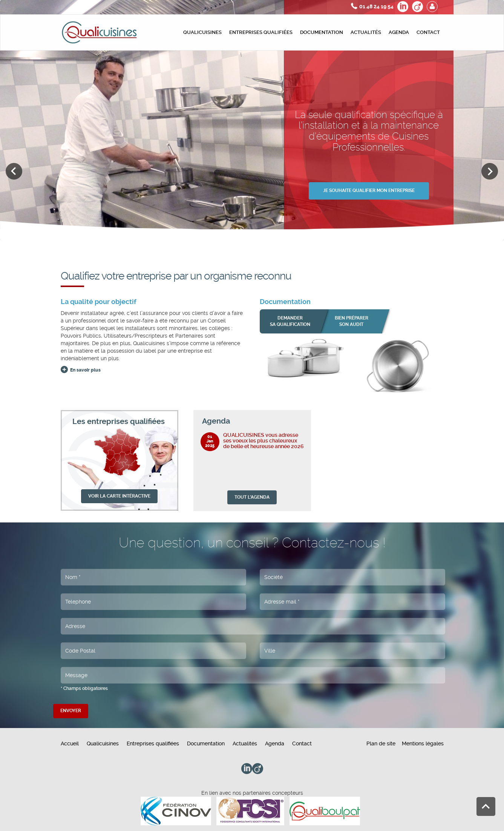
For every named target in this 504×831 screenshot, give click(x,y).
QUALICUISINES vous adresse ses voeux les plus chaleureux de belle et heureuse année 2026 (263, 441)
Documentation (322, 32)
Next (490, 171)
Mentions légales (423, 743)
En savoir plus (85, 370)
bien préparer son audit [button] (352, 321)
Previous (14, 171)
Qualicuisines (202, 32)
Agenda (399, 32)
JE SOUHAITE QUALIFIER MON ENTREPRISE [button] (369, 190)
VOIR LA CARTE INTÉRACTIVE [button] (119, 496)
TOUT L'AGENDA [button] (252, 497)
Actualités (366, 32)
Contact (428, 32)
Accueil (70, 743)
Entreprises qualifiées (261, 32)
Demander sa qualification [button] (290, 321)
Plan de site (381, 743)
